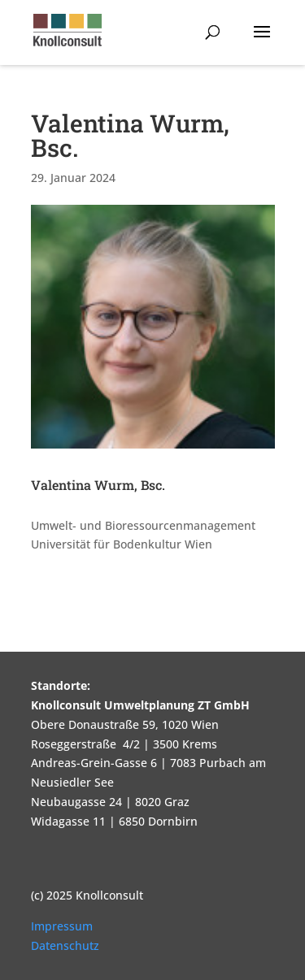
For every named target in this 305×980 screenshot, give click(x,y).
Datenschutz (65, 945)
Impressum (62, 926)
